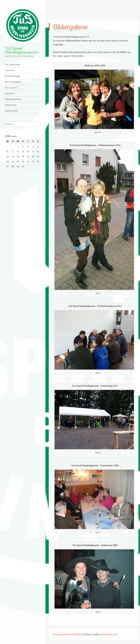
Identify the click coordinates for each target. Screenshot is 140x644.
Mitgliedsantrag (13, 99)
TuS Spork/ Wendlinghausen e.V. (22, 50)
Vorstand (10, 93)
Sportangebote (13, 82)
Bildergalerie (11, 88)
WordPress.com (110, 634)
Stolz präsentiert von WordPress (68, 634)
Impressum (11, 105)
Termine (9, 70)
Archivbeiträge (12, 76)
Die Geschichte (12, 64)
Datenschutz (11, 111)
